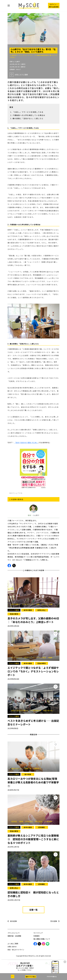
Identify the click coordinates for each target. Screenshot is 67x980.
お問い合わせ (12, 947)
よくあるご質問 (13, 944)
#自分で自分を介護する (20, 710)
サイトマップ (38, 933)
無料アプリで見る (31, 977)
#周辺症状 (39, 821)
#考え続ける (48, 710)
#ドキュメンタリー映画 (32, 604)
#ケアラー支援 (47, 604)
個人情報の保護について (42, 939)
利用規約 (37, 936)
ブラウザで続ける (52, 977)
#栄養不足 (28, 768)
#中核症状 (30, 821)
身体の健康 (28, 610)
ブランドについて (14, 933)
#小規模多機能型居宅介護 (43, 55)
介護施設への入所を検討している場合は (29, 115)
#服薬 (22, 821)
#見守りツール (30, 657)
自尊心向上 (42, 610)
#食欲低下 (37, 768)
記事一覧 (33, 910)
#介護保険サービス (16, 55)
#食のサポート (17, 768)
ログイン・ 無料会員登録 (54, 6)
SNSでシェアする (16, 493)
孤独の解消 (14, 614)
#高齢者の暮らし (54, 657)
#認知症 (15, 821)
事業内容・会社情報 (14, 936)
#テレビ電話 (42, 657)
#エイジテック (17, 657)
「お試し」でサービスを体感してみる (28, 112)
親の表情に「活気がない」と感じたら (28, 118)
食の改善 (28, 774)
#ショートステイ (29, 55)
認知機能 (41, 827)
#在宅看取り (16, 604)
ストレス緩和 (14, 610)
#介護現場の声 (37, 710)
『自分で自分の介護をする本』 (26, 443)
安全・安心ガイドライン (16, 950)
